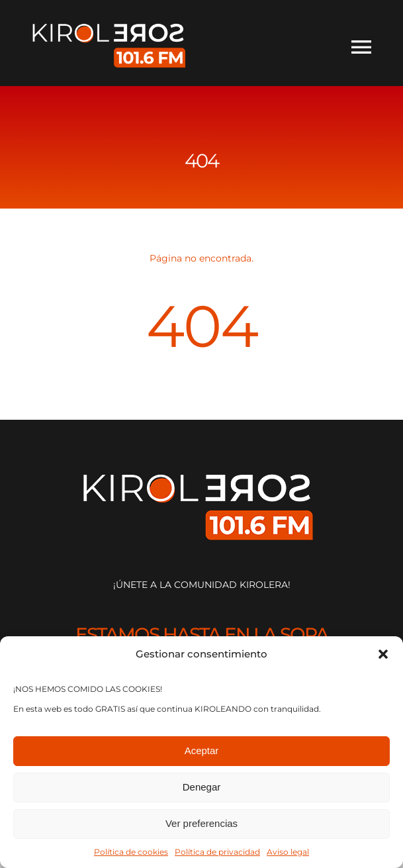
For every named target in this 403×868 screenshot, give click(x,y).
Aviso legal (288, 852)
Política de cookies (131, 852)
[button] (383, 654)
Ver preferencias (201, 823)
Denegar (202, 787)
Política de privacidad (217, 852)
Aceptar (202, 750)
